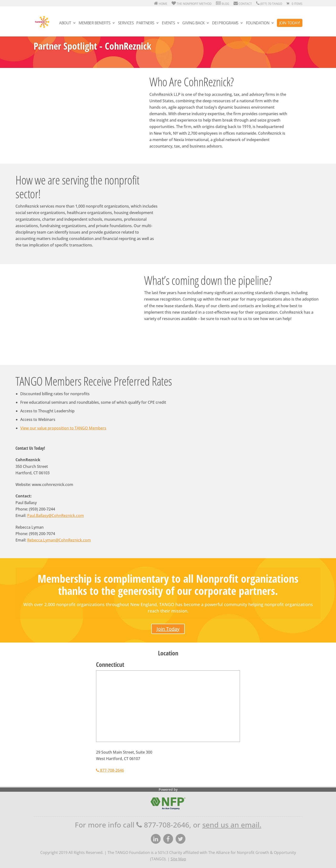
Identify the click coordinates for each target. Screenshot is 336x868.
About (65, 24)
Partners (145, 24)
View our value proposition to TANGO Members (63, 428)
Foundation (258, 24)
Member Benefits (95, 24)
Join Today (168, 629)
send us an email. (232, 825)
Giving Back (193, 24)
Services (126, 24)
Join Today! (290, 23)
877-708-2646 (110, 770)
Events (168, 24)
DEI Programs (225, 24)
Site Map (178, 859)
